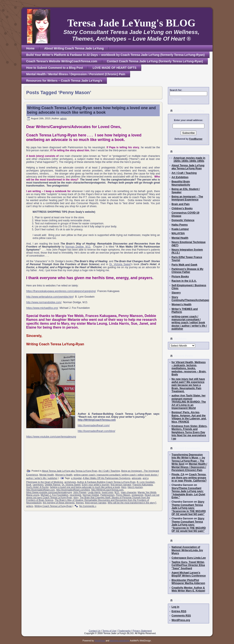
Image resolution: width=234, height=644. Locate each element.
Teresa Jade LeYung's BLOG (131, 23)
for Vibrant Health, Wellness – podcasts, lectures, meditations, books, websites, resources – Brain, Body (189, 369)
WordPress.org (181, 620)
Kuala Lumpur (180, 229)
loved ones (107, 492)
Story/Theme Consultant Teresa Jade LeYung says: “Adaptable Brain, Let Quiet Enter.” (188, 493)
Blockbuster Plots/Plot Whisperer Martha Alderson (188, 582)
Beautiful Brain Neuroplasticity (181, 183)
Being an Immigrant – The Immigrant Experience (187, 198)
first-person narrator (121, 485)
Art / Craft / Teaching (109, 471)
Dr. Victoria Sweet (120, 264)
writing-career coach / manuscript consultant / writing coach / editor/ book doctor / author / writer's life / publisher (189, 323)
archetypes (70, 482)
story (76, 497)
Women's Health (64, 475)
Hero (124, 487)
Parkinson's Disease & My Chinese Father (187, 271)
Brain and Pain (181, 204)
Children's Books (182, 208)
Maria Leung (33, 495)
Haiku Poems (180, 225)
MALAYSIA (178, 233)
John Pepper (80, 492)
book (29, 485)
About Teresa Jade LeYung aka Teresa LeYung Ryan (70, 471)
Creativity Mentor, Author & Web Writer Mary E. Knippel (188, 589)
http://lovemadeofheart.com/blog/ (96, 431)
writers (30, 506)
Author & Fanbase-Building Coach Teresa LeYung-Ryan (106, 482)
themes (80, 503)
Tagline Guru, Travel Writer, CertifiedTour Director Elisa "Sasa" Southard (188, 565)
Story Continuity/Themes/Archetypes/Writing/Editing (200, 299)
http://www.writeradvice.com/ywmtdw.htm (50, 297)
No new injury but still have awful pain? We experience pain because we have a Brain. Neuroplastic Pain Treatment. (188, 385)
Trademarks (124, 631)
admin (64, 118)
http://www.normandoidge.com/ (44, 302)
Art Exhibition (180, 177)
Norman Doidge (91, 495)
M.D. (117, 492)
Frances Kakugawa (143, 485)
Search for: (176, 90)
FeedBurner (196, 139)
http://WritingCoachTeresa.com (107, 490)
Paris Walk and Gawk (184, 265)
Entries (179, 611)
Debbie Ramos (53, 485)
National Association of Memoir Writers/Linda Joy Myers (187, 550)
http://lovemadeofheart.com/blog (73, 490)
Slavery (176, 293)
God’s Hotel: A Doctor (37, 487)
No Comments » (88, 506)
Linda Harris (94, 492)
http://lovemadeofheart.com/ (94, 425)
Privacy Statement (142, 631)
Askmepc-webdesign (120, 641)
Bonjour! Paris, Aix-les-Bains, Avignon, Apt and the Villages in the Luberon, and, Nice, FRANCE (189, 417)
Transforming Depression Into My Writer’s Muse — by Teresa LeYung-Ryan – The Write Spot (188, 459)
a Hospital (76, 478)
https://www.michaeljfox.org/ (42, 308)
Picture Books (180, 277)
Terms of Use (109, 631)
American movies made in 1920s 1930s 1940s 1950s (189, 159)
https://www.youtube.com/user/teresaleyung (51, 437)
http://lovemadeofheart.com (40, 490)
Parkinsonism (108, 495)
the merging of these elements (59, 503)
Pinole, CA (178, 474)
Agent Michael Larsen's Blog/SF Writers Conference (189, 574)
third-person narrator (96, 503)
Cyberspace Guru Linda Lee (189, 558)
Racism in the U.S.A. (184, 281)
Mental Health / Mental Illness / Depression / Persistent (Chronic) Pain (189, 467)
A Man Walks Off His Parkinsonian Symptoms (106, 478)
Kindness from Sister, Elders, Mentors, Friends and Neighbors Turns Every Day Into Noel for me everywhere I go (189, 432)
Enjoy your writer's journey (96, 485)
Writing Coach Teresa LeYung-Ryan (53, 506)
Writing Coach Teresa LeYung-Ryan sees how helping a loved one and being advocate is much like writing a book (91, 110)
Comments (181, 616)
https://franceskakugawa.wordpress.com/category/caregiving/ (61, 291)
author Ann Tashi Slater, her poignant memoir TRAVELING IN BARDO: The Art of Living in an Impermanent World (189, 402)
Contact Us (94, 631)
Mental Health (47, 475)
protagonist (137, 495)
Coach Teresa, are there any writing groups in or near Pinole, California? (189, 478)
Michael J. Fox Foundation (54, 495)
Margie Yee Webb (147, 492)
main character (129, 492)
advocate (136, 478)
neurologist (75, 495)
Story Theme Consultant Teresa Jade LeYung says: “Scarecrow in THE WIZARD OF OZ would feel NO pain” (189, 508)
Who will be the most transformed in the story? (132, 503)
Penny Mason (123, 495)
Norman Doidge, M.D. (78, 247)
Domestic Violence (183, 220)
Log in (175, 607)
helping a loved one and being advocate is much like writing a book (85, 487)
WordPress (100, 641)
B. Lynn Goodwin (146, 482)
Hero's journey (135, 487)
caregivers (38, 485)
